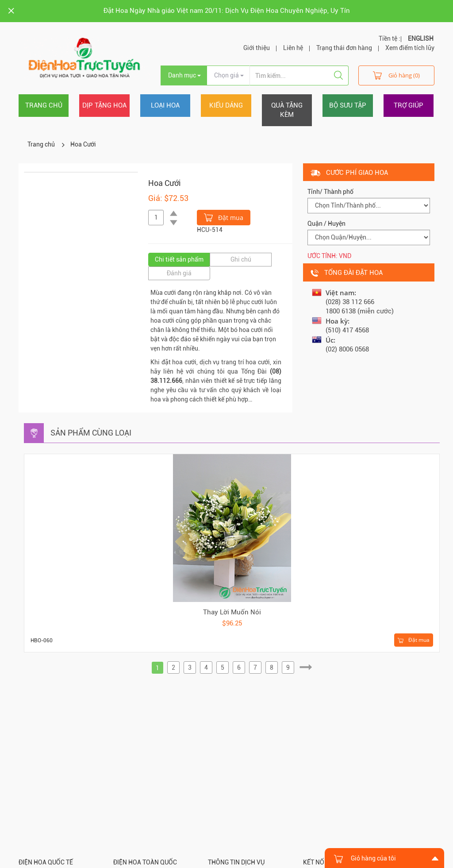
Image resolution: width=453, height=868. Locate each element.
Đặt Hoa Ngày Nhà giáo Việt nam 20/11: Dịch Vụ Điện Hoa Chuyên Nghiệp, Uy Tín (227, 11)
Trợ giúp (409, 105)
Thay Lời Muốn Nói (232, 612)
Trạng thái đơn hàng (344, 48)
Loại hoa (165, 105)
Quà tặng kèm (287, 110)
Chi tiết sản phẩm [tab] (179, 259)
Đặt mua (224, 217)
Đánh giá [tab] (179, 273)
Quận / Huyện (326, 224)
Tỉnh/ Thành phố (330, 192)
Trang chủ (44, 105)
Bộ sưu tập (348, 105)
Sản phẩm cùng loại (91, 433)
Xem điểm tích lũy (410, 48)
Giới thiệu (257, 48)
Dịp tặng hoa (104, 105)
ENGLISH (421, 39)
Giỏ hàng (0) (396, 75)
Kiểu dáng (226, 105)
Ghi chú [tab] (241, 259)
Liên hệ (293, 48)
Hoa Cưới (83, 144)
